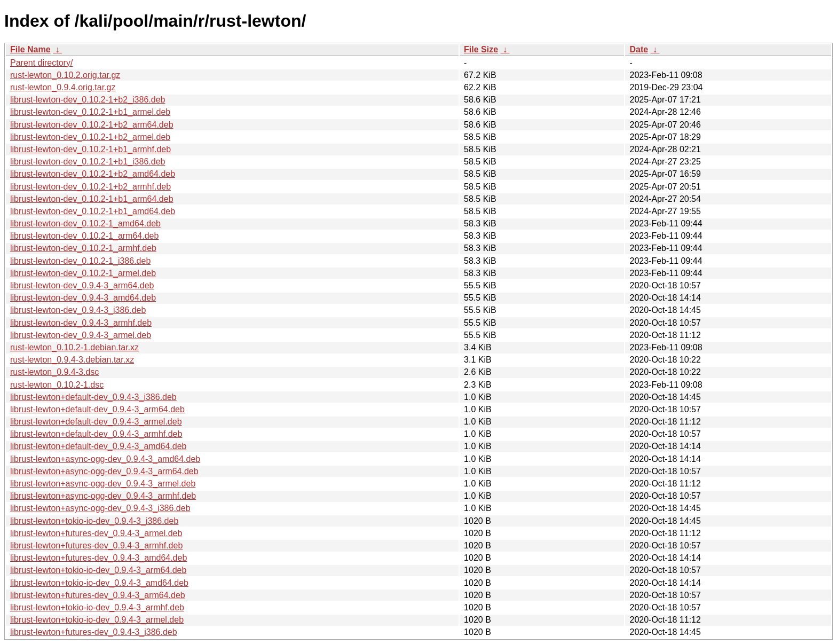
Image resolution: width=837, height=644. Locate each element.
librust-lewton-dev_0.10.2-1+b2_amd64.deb (93, 174)
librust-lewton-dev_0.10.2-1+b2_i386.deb (88, 100)
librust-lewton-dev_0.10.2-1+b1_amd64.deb (93, 211)
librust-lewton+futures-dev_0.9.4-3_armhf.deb (96, 545)
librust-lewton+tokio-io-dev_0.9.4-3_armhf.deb (97, 607)
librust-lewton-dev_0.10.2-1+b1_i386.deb (88, 162)
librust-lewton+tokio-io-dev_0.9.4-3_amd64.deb (99, 583)
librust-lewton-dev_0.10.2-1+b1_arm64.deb (92, 199)
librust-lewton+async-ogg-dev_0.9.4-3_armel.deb (103, 484)
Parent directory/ (41, 63)
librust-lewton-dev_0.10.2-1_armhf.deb (83, 248)
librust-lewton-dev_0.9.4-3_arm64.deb (82, 285)
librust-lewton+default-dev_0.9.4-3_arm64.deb (97, 409)
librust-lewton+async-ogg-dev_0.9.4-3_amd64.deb (105, 459)
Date (639, 49)
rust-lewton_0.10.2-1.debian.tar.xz (74, 347)
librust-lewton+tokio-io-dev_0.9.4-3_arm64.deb (98, 570)
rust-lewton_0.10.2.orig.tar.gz (65, 75)
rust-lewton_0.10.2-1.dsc (57, 385)
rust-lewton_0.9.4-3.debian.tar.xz (72, 360)
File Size (481, 49)
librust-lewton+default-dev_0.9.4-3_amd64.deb (98, 446)
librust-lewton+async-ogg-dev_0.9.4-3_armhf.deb (103, 496)
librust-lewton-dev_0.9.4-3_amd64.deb (83, 298)
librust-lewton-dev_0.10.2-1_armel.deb (83, 273)
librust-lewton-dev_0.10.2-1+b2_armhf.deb (90, 187)
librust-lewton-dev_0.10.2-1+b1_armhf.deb (90, 149)
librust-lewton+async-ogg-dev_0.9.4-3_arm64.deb (104, 471)
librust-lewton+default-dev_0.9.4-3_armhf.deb (96, 434)
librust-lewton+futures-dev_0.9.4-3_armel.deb (96, 533)
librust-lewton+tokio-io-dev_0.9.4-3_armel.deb (97, 620)
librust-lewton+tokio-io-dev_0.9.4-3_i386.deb (94, 521)
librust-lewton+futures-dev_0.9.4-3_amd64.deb (98, 558)
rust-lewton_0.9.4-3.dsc (54, 372)
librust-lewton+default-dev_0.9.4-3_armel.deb (96, 422)
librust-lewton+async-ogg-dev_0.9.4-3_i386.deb (100, 508)
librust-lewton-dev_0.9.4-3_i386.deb (78, 310)
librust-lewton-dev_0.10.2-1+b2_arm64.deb (92, 125)
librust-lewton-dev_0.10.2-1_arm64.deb (84, 236)
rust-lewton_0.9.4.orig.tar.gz (63, 87)
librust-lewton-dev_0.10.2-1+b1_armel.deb (90, 112)
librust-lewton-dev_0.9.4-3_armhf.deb (81, 323)
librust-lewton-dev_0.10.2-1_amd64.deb (85, 223)
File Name (30, 49)
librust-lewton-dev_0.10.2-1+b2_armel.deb (90, 137)
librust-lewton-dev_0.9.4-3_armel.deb (81, 335)
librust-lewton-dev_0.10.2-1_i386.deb (80, 261)
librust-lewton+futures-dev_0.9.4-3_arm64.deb (98, 595)
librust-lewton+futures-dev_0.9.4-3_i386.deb (94, 632)
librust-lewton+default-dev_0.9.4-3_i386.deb (93, 397)
